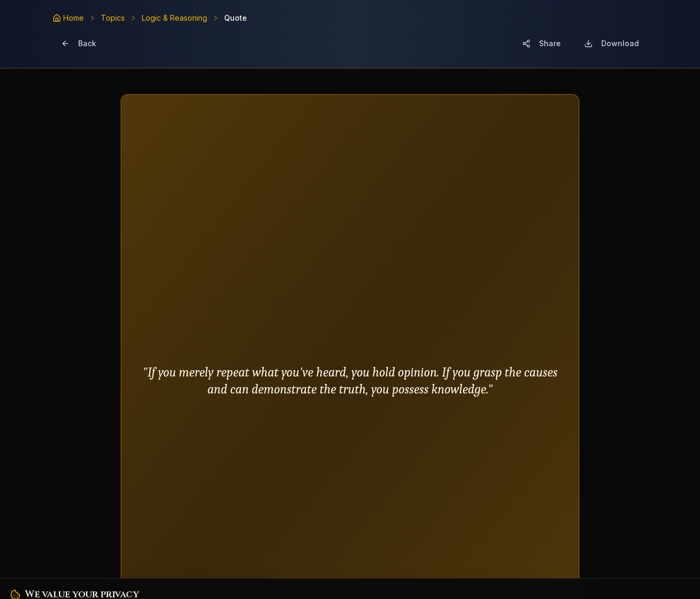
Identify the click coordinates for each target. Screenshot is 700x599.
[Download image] (612, 44)
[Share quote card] (541, 44)
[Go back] (79, 44)
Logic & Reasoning (174, 18)
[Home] (68, 18)
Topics (113, 18)
